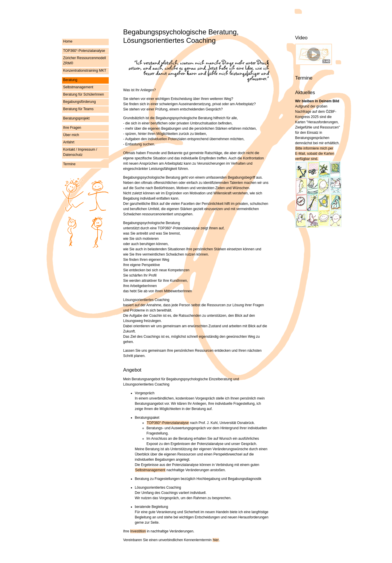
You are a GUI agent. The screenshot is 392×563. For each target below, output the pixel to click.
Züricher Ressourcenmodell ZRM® (85, 61)
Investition (138, 531)
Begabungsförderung (80, 102)
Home (68, 41)
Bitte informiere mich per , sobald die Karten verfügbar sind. (315, 154)
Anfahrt (69, 142)
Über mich (71, 135)
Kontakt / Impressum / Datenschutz (80, 152)
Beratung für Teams (79, 109)
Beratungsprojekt (77, 118)
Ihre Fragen (72, 128)
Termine (70, 164)
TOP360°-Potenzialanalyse (84, 51)
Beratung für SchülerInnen (84, 94)
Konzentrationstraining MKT (85, 71)
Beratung (70, 80)
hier (216, 540)
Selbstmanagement (78, 87)
